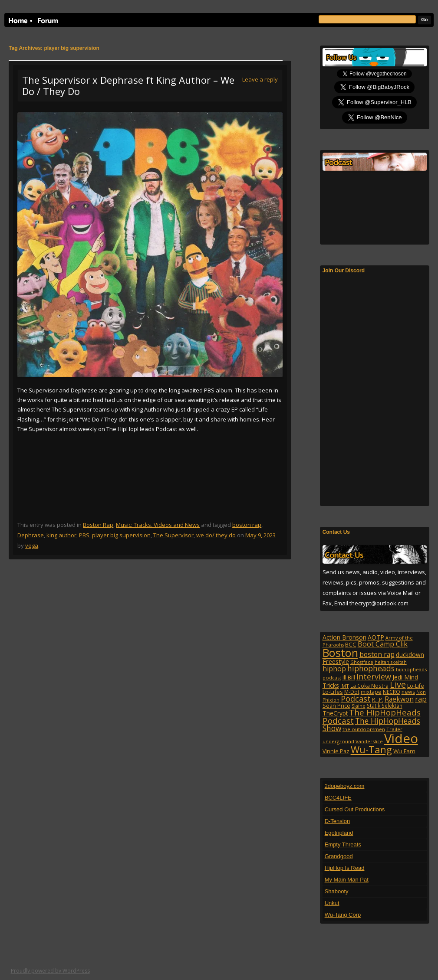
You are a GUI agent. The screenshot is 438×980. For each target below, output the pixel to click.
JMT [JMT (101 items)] (345, 686)
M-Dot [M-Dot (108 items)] (352, 692)
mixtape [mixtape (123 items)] (371, 692)
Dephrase (31, 535)
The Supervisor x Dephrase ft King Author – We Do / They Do (128, 85)
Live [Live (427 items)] (398, 684)
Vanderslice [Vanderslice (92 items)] (369, 741)
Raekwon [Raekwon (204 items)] (399, 699)
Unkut (332, 903)
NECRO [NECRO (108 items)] (392, 692)
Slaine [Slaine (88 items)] (359, 706)
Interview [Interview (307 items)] (374, 676)
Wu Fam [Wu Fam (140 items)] (404, 751)
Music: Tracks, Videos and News (158, 525)
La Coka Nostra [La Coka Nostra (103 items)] (369, 686)
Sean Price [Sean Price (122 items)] (336, 706)
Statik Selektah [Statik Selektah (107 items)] (385, 706)
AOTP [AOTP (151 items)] (376, 637)
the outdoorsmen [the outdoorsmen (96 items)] (364, 729)
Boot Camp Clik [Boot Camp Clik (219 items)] (383, 644)
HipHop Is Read (345, 868)
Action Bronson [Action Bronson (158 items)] (344, 637)
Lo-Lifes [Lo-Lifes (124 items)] (333, 692)
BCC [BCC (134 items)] (351, 644)
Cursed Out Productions (355, 809)
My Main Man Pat (347, 880)
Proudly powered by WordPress (50, 971)
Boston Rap (98, 525)
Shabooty (337, 891)
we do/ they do (216, 535)
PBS (84, 535)
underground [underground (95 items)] (338, 741)
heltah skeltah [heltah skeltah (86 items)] (391, 662)
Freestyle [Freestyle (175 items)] (336, 661)
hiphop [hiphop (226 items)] (334, 669)
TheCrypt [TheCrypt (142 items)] (335, 713)
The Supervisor (173, 535)
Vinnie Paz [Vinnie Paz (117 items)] (336, 751)
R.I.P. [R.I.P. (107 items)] (378, 699)
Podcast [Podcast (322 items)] (356, 698)
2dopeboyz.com (345, 786)
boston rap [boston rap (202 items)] (377, 654)
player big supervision (121, 535)
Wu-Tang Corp (343, 915)
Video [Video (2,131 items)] (401, 738)
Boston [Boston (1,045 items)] (340, 653)
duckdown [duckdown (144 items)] (410, 655)
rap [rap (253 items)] (421, 699)
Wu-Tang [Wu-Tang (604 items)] (371, 750)
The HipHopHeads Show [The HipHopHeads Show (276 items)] (371, 725)
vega (32, 546)
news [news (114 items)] (408, 692)
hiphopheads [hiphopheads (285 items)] (371, 668)
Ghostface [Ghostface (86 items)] (362, 662)
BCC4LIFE (338, 798)
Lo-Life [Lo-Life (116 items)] (416, 686)
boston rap (247, 525)
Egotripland (339, 833)
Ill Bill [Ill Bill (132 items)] (349, 677)
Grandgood (339, 856)
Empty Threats (343, 844)
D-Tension (338, 821)
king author (61, 535)
